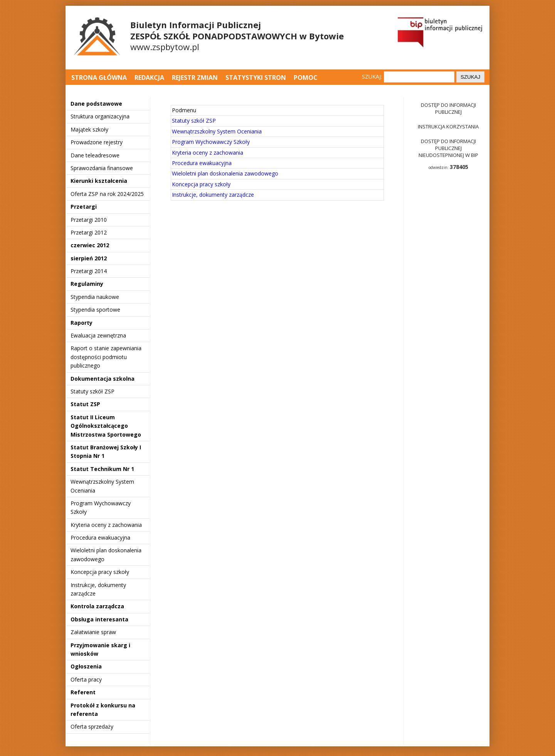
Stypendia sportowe (95, 310)
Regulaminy (87, 284)
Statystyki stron (256, 78)
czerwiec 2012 (90, 245)
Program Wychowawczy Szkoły (211, 142)
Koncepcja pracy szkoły (100, 572)
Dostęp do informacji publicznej (448, 108)
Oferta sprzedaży (92, 726)
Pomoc (306, 78)
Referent (83, 692)
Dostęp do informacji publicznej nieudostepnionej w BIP (448, 148)
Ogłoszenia (86, 666)
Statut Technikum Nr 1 (102, 469)
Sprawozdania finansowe (102, 168)
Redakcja (149, 78)
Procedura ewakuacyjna (100, 537)
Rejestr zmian (195, 78)
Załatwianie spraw (93, 632)
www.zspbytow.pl (165, 47)
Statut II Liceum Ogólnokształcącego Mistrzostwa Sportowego (106, 426)
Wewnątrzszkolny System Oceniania (217, 131)
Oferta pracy (86, 679)
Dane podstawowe (96, 104)
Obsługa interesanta (99, 619)
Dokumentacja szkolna (103, 379)
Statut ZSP (85, 404)
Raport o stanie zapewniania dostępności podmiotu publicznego (106, 357)
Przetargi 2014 (89, 271)
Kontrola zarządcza (97, 606)
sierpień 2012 (89, 258)
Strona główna (100, 78)
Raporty (82, 323)
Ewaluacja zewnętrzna (98, 335)
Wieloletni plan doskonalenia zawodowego (225, 173)
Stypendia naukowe (95, 297)
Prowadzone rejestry (97, 142)
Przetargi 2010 (89, 220)
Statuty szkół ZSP (92, 391)
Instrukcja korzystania (448, 127)
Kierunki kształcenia (99, 181)
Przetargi (84, 207)
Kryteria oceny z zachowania (106, 525)
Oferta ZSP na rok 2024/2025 (107, 194)
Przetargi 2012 (89, 232)
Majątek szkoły (89, 129)
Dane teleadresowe (95, 155)
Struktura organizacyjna (100, 116)
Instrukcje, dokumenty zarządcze (213, 195)
